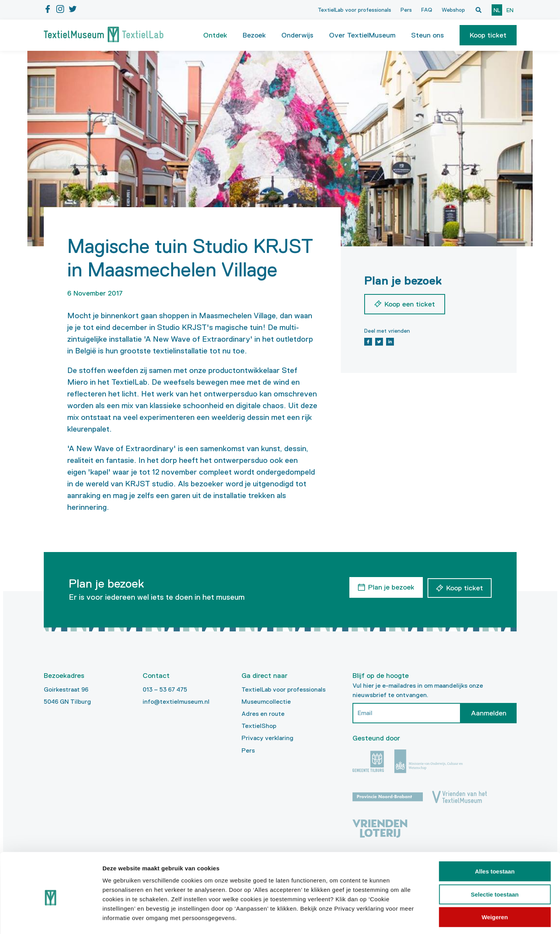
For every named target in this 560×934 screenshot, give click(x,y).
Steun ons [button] (428, 35)
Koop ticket (488, 35)
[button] (488, 35)
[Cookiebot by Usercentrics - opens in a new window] (51, 919)
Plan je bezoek (390, 587)
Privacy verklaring (267, 738)
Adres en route (263, 714)
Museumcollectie (266, 702)
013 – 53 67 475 (165, 689)
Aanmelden (489, 713)
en (510, 10)
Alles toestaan (495, 838)
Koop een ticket (410, 304)
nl (497, 10)
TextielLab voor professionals (354, 10)
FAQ (427, 10)
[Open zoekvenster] (479, 10)
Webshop (453, 10)
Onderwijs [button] (297, 35)
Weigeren (495, 884)
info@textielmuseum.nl (176, 702)
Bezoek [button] (254, 35)
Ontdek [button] (215, 35)
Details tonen (422, 919)
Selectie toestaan (495, 861)
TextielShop (259, 726)
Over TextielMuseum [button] (362, 35)
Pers (406, 10)
